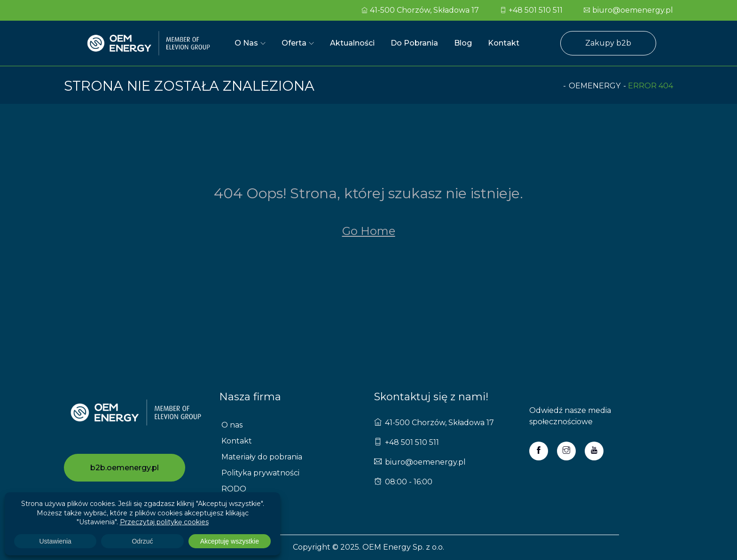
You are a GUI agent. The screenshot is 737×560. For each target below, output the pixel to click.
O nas (246, 43)
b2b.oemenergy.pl (125, 468)
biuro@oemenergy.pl (628, 10)
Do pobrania (414, 43)
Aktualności (352, 43)
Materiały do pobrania (262, 457)
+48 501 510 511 (531, 10)
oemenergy (595, 86)
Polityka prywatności (260, 473)
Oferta (294, 43)
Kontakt (504, 43)
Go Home (369, 231)
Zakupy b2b (608, 43)
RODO (234, 489)
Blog (463, 43)
